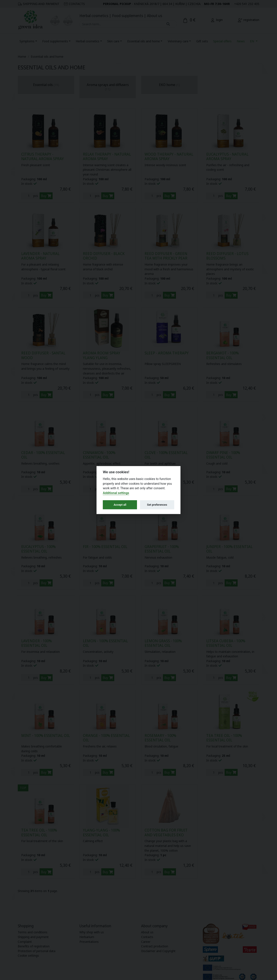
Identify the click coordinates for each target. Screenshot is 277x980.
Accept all (120, 505)
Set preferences (157, 505)
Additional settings (116, 493)
